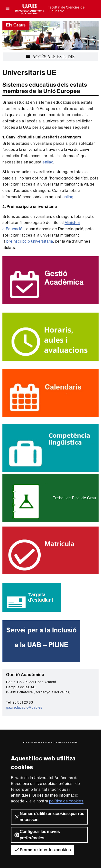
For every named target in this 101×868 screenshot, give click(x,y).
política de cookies (66, 801)
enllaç (48, 162)
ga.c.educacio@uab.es (24, 707)
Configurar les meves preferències (37, 835)
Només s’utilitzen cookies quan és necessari (49, 817)
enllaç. (68, 197)
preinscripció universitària (30, 241)
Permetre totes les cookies (42, 850)
